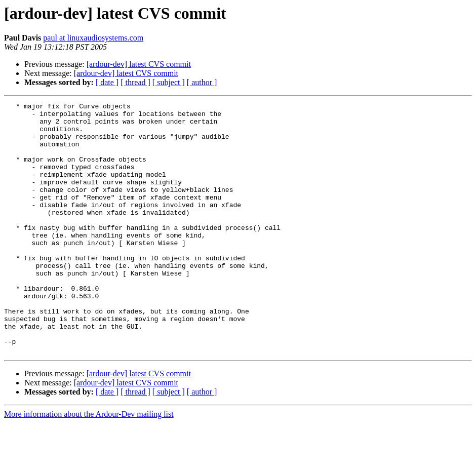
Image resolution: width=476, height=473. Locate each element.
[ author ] (202, 82)
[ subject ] (169, 82)
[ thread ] (135, 82)
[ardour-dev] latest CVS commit (139, 64)
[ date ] (107, 82)
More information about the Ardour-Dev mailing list (89, 464)
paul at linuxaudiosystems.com (93, 38)
